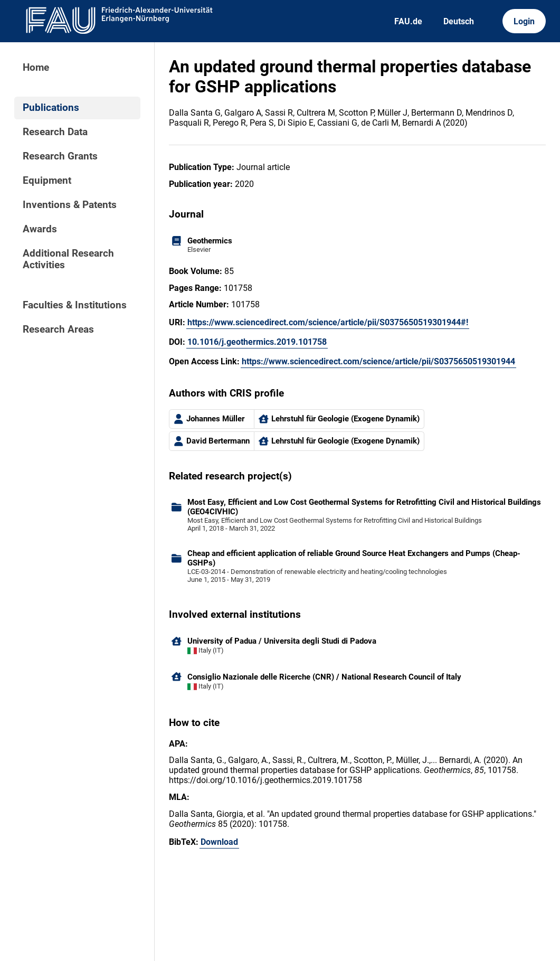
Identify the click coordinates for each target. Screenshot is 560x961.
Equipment (47, 181)
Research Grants (60, 156)
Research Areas (58, 329)
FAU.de (408, 21)
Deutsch (459, 21)
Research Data (55, 132)
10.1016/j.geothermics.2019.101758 (257, 342)
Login (524, 21)
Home (36, 68)
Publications (51, 108)
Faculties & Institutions (75, 305)
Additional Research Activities (68, 259)
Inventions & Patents (70, 205)
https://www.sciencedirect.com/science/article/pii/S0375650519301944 (378, 361)
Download (219, 842)
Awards (40, 229)
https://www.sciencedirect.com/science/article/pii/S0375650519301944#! (328, 322)
